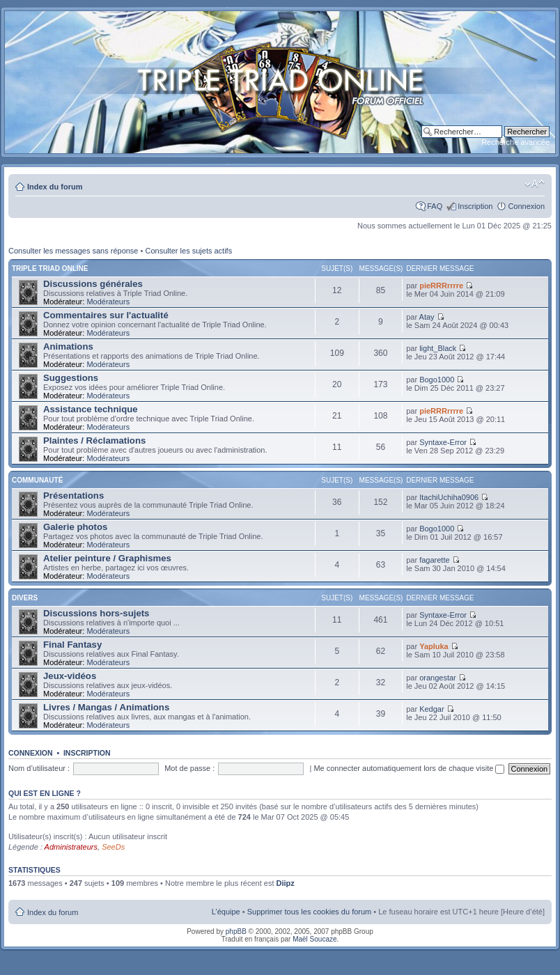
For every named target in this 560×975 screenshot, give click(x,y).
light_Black (438, 348)
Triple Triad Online (50, 268)
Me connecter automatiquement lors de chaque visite (409, 768)
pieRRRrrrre (441, 286)
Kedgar (431, 709)
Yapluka (434, 646)
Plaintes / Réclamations (94, 440)
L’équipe (226, 912)
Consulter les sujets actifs (188, 251)
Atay (427, 317)
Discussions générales (93, 284)
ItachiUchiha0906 (449, 497)
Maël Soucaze (314, 939)
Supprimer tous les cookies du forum (310, 912)
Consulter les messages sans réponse (73, 251)
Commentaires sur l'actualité (106, 315)
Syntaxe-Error (443, 442)
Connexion (526, 206)
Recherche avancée (515, 142)
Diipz (286, 883)
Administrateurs (71, 847)
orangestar (438, 678)
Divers (25, 598)
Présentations (73, 496)
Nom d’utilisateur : (39, 768)
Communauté (37, 480)
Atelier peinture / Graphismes (107, 558)
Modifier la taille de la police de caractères (535, 184)
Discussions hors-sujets (96, 613)
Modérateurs (108, 302)
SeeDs (113, 847)
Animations (68, 346)
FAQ (435, 206)
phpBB (236, 931)
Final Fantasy (72, 645)
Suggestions (71, 378)
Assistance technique (91, 409)
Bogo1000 (437, 380)
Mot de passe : (189, 768)
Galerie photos (75, 527)
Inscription (475, 206)
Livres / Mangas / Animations (106, 707)
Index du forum (55, 187)
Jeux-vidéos (70, 676)
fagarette (434, 560)
